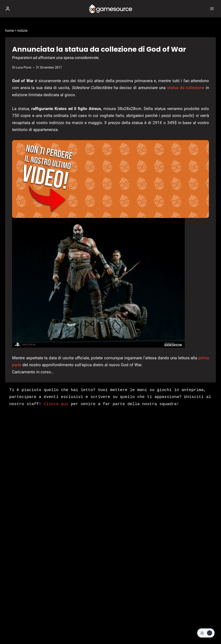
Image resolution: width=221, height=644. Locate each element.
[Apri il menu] (212, 9)
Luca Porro (24, 67)
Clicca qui (56, 404)
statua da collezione (186, 88)
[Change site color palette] (206, 633)
